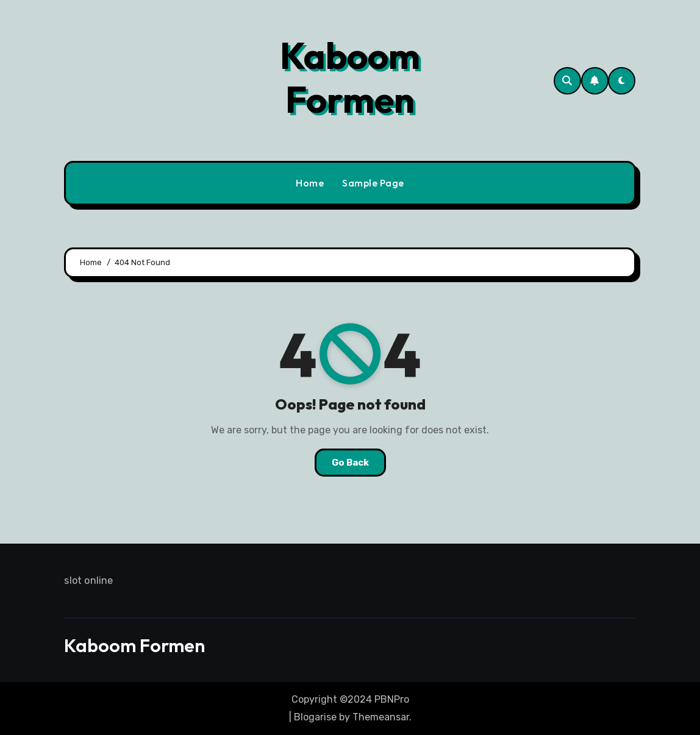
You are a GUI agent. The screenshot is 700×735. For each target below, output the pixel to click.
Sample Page (373, 183)
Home (310, 183)
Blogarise (315, 717)
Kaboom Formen (350, 77)
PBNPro (392, 699)
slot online (88, 581)
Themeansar (381, 717)
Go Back (350, 463)
